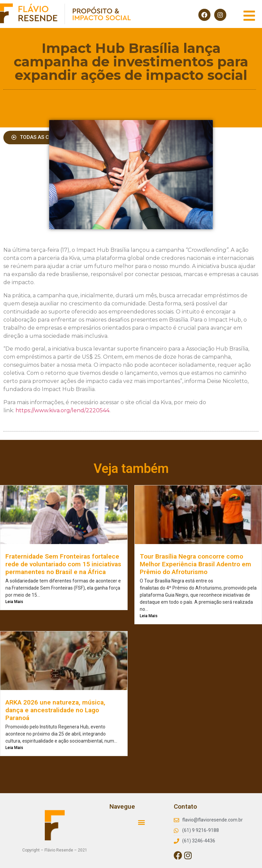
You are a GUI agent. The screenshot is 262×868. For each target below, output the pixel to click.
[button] (142, 822)
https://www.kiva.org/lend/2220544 (62, 410)
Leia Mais (14, 602)
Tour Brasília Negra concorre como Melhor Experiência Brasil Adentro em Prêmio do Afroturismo (195, 564)
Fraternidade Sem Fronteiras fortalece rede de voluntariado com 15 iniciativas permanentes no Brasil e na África (63, 564)
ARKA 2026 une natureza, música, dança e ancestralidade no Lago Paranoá (55, 710)
